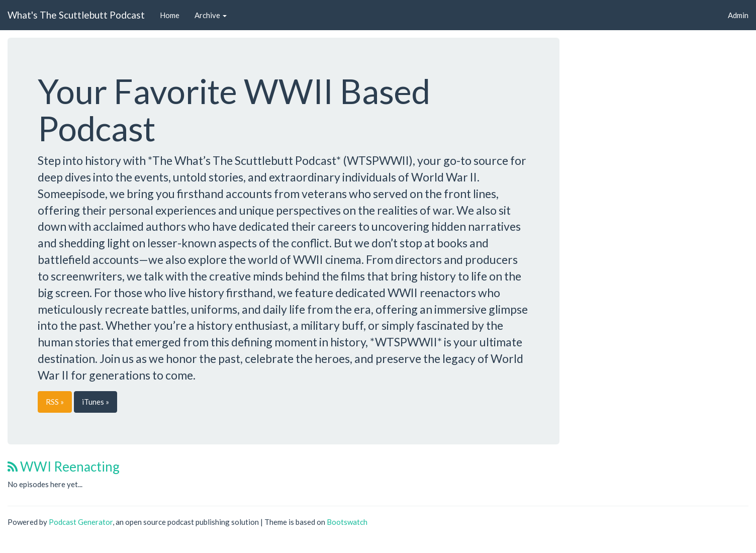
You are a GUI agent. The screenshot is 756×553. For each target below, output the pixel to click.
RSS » (55, 402)
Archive (211, 15)
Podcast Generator (81, 522)
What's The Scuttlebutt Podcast (76, 15)
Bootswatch (347, 522)
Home (170, 15)
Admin (738, 15)
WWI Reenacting (64, 467)
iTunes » (96, 402)
